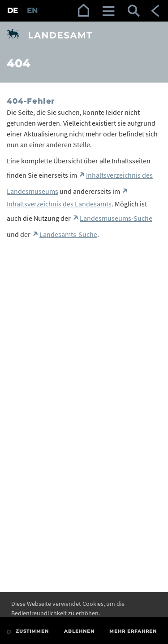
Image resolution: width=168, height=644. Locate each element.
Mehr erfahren (133, 631)
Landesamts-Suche (68, 234)
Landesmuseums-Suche (116, 218)
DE (13, 11)
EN (32, 11)
